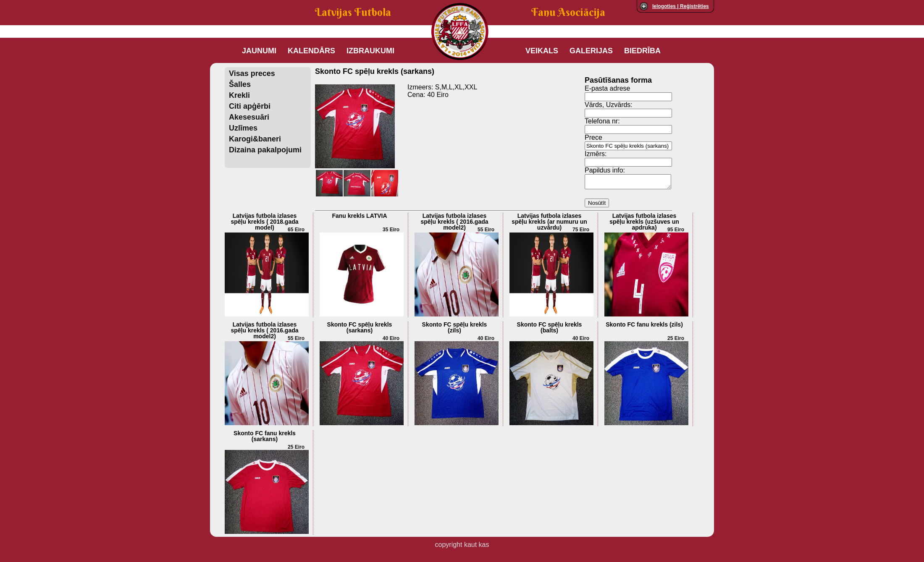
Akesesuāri (249, 117)
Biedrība (642, 51)
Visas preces (252, 73)
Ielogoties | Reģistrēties (681, 6)
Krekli (239, 95)
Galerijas (591, 51)
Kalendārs (311, 51)
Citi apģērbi (250, 106)
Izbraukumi (370, 51)
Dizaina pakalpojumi (265, 150)
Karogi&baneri (255, 139)
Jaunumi (259, 51)
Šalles (240, 84)
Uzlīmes (243, 128)
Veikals (542, 51)
